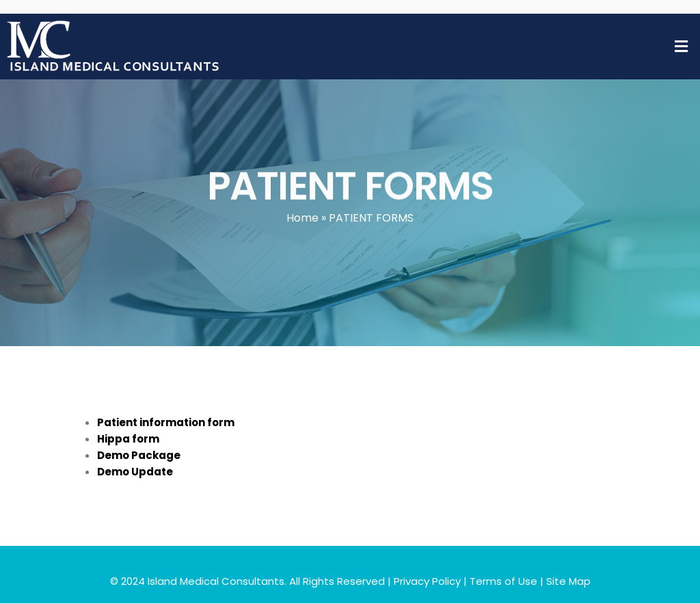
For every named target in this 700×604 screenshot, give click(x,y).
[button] (682, 47)
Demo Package (139, 455)
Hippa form (128, 439)
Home (302, 218)
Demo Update (135, 472)
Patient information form (166, 422)
